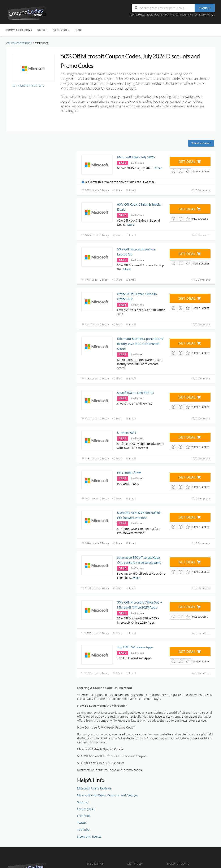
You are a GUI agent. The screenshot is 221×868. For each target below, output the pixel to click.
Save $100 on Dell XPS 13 (135, 393)
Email (131, 190)
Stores (42, 30)
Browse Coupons (19, 30)
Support (83, 802)
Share (117, 190)
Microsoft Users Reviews (94, 788)
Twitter (82, 823)
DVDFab (170, 15)
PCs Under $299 (129, 473)
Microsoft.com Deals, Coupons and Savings (107, 795)
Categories (61, 30)
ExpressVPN (206, 15)
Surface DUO (127, 433)
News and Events (89, 837)
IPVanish (193, 15)
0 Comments (201, 190)
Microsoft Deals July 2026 (136, 157)
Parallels (159, 15)
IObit (150, 15)
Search (205, 8)
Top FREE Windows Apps (135, 647)
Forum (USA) (86, 809)
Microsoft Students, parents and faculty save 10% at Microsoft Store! (140, 344)
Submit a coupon (201, 143)
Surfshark (181, 15)
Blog (78, 30)
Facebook (84, 816)
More (158, 168)
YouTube (83, 830)
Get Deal (190, 162)
